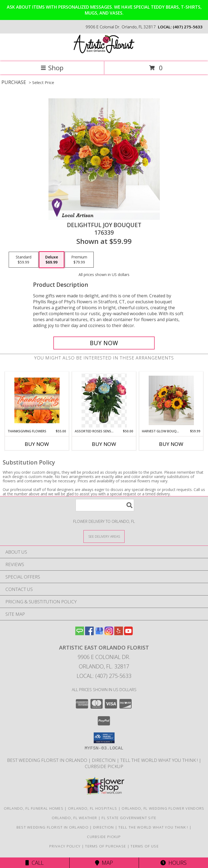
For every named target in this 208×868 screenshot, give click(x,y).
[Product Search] (105, 505)
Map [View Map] (104, 863)
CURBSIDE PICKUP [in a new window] (104, 766)
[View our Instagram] (109, 633)
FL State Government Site (129, 818)
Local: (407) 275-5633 (104, 676)
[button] (104, 738)
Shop (52, 68)
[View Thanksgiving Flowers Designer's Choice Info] (37, 400)
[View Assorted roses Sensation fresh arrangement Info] (104, 400)
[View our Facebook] (89, 633)
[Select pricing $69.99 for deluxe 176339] (52, 260)
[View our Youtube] (128, 633)
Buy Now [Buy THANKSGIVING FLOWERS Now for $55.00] (37, 444)
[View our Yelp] (119, 633)
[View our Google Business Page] (99, 633)
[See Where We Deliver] (104, 536)
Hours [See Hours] (173, 863)
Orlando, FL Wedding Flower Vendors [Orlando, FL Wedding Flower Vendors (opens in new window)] (163, 808)
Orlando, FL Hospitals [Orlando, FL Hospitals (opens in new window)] (92, 808)
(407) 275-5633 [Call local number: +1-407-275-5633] (188, 27)
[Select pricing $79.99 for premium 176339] (79, 260)
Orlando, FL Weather (74, 818)
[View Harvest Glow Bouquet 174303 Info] (171, 400)
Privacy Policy (65, 846)
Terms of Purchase (105, 846)
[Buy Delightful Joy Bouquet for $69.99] (104, 343)
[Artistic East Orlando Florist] (104, 54)
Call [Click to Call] (35, 863)
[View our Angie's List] (80, 633)
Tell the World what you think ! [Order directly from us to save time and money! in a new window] (160, 760)
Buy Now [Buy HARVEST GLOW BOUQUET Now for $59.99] (171, 444)
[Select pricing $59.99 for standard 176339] (24, 260)
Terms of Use (145, 846)
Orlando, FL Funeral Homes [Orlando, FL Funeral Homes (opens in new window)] (34, 808)
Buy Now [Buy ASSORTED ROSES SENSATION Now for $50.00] (104, 444)
